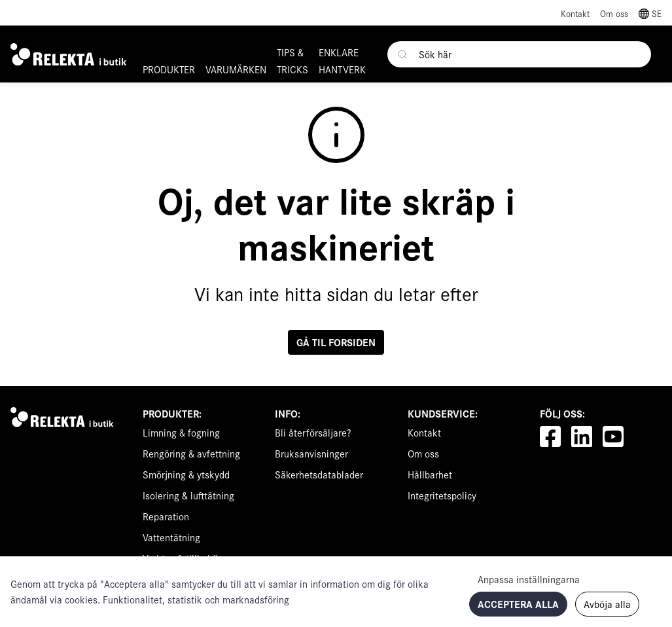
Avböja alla (607, 604)
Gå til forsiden (336, 342)
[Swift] (64, 417)
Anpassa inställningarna (529, 579)
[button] (650, 13)
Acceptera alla (518, 604)
